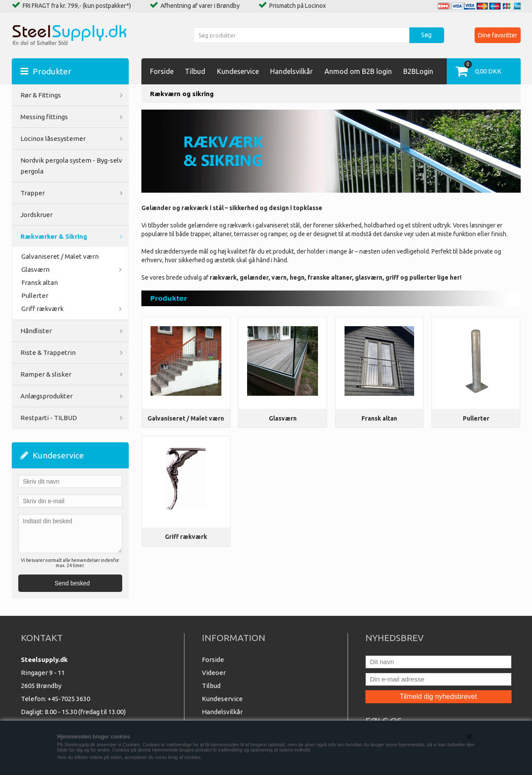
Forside (162, 71)
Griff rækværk (186, 537)
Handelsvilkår (291, 71)
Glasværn (283, 418)
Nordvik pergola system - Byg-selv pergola (71, 166)
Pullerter (35, 296)
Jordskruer (37, 215)
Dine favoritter (498, 35)
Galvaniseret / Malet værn (186, 418)
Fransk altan (379, 418)
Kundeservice (238, 71)
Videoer (214, 673)
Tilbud (195, 71)
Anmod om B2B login (358, 71)
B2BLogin (418, 71)
